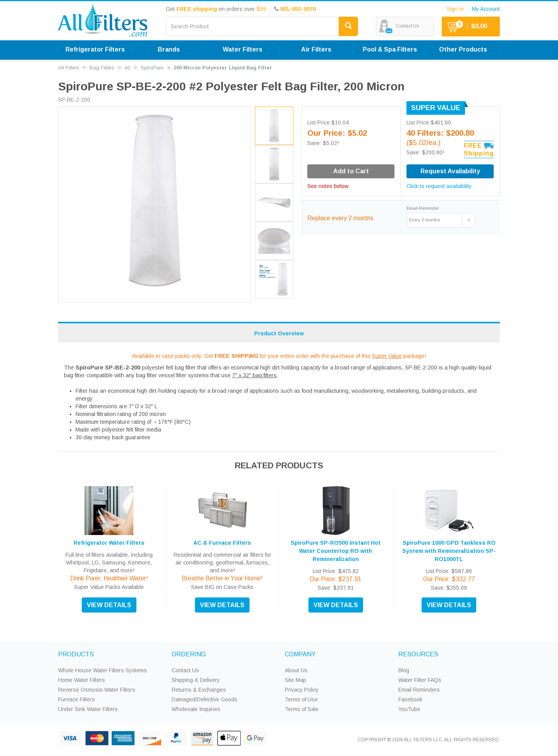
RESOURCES (418, 654)
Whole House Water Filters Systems (102, 670)
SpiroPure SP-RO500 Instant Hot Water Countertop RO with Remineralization (336, 551)
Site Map (295, 680)
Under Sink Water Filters (88, 709)
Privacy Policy (302, 690)
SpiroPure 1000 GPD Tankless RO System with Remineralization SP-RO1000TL (449, 551)
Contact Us (185, 670)
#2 (127, 68)
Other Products (463, 49)
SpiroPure (152, 68)
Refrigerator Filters (95, 49)
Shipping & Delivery (196, 680)
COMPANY (300, 654)
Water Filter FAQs (420, 680)
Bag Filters (102, 68)
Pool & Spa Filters (390, 49)
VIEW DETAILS (109, 605)
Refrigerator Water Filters (109, 543)
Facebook (410, 699)
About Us (296, 670)
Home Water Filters (82, 680)
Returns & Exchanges (199, 690)
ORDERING (189, 654)
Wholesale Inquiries (196, 709)
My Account (486, 9)
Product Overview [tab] (279, 333)
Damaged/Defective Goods (205, 699)
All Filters (69, 68)
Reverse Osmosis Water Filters (97, 690)
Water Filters (243, 49)
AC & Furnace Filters (222, 543)
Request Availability (450, 171)
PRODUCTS (76, 654)
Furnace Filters (77, 699)
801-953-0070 (298, 9)
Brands (169, 49)
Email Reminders (419, 690)
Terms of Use (301, 699)
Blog (404, 670)
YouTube (409, 709)
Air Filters (316, 49)
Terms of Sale (302, 709)
